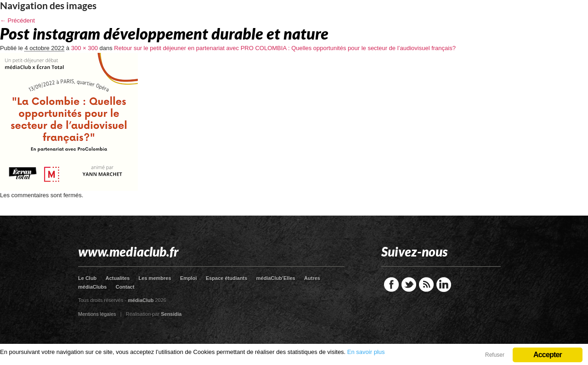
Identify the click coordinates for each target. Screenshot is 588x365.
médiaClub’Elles (276, 278)
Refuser (495, 355)
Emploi (189, 278)
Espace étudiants (226, 278)
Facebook (391, 285)
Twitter (409, 285)
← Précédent (17, 20)
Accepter (548, 355)
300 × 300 (85, 48)
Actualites (118, 278)
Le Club (87, 278)
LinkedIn (444, 285)
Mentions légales (97, 314)
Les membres (155, 278)
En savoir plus (366, 352)
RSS (426, 285)
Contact (125, 287)
